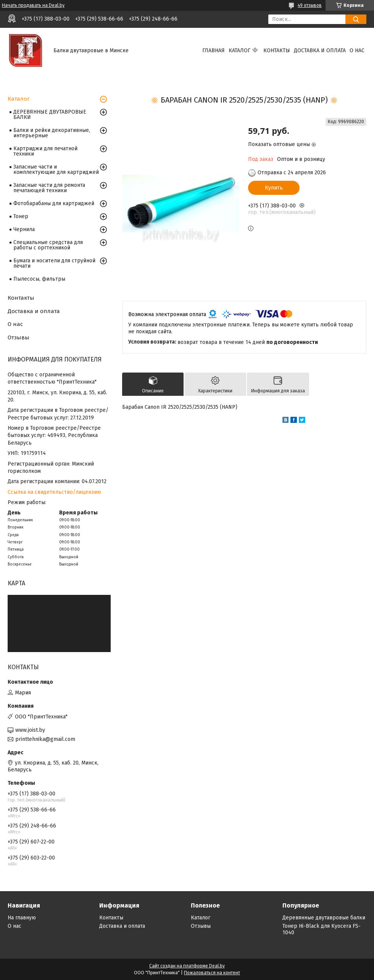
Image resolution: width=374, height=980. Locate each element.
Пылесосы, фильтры (39, 279)
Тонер (21, 216)
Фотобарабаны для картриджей (54, 203)
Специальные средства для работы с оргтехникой (48, 245)
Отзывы (19, 337)
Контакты (277, 51)
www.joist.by (30, 730)
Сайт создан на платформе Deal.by (187, 966)
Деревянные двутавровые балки (324, 918)
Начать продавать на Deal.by (33, 5)
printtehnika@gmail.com (45, 739)
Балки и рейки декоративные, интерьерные (52, 133)
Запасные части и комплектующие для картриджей (56, 169)
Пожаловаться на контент (212, 973)
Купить (274, 188)
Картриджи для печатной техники (45, 151)
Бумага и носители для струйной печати (54, 263)
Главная (214, 51)
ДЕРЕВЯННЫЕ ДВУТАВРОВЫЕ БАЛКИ (50, 115)
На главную (22, 918)
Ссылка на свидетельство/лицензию (54, 492)
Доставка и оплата (320, 51)
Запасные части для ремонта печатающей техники (49, 188)
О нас (357, 51)
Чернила (24, 229)
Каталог (239, 51)
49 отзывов (310, 5)
